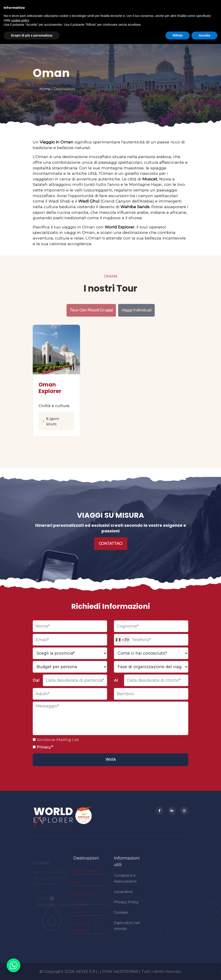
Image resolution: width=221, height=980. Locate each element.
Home (45, 89)
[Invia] (110, 760)
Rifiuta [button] (178, 35)
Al (116, 680)
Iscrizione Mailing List (57, 740)
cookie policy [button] (20, 20)
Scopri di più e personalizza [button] (32, 35)
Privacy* (44, 747)
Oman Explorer (50, 388)
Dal (36, 680)
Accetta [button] (204, 35)
